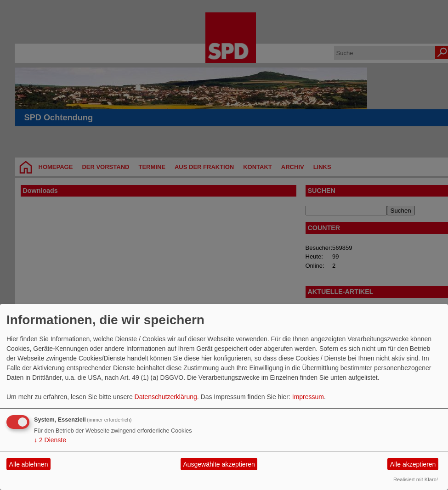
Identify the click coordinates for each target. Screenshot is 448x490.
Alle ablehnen (29, 464)
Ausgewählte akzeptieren (219, 464)
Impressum (308, 397)
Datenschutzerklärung (166, 397)
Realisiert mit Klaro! (416, 479)
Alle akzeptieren (413, 464)
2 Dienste (50, 440)
